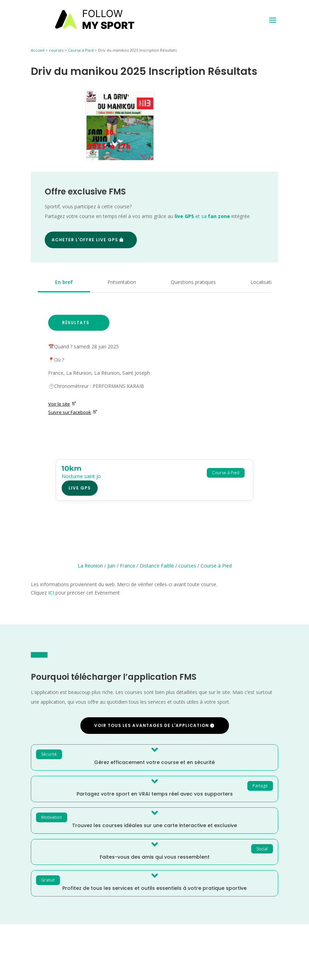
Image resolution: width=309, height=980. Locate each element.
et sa (202, 216)
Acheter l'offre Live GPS (85, 240)
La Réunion (90, 566)
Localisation (264, 282)
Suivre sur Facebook (73, 412)
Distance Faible (157, 566)
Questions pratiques (193, 282)
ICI (51, 593)
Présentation (122, 282)
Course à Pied (81, 50)
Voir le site (62, 404)
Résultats (76, 323)
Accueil (38, 50)
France (127, 566)
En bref (64, 282)
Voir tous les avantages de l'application (152, 725)
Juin (111, 566)
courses (56, 50)
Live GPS (80, 488)
